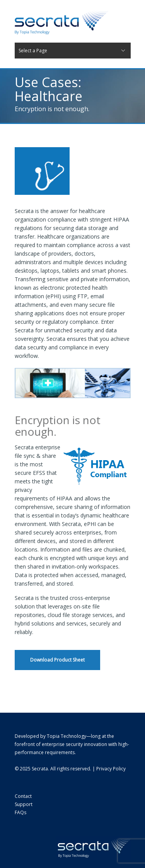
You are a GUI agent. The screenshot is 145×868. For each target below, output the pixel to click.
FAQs (20, 812)
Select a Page (33, 51)
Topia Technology (67, 736)
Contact (23, 796)
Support (24, 804)
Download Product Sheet (57, 660)
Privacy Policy (111, 769)
